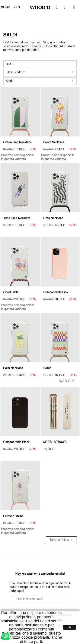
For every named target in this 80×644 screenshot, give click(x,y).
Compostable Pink (56, 293)
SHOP (6, 8)
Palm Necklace (13, 369)
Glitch (47, 369)
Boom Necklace (54, 143)
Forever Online (13, 517)
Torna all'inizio (61, 540)
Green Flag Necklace (17, 143)
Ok (70, 627)
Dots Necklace (53, 219)
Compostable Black (16, 442)
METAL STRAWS (55, 442)
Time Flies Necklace (17, 219)
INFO (17, 8)
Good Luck (10, 293)
